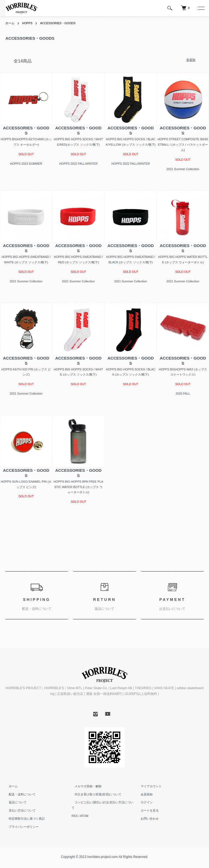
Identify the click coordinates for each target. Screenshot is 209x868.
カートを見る (146, 810)
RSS (75, 810)
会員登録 (143, 794)
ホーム (10, 23)
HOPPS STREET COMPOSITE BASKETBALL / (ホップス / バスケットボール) (183, 145)
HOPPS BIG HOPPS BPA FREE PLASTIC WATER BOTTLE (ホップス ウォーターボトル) (78, 487)
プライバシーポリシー (20, 827)
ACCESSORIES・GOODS (62, 23)
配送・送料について (19, 794)
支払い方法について (19, 810)
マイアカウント (148, 786)
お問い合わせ (146, 819)
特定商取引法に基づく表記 (23, 819)
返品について (14, 802)
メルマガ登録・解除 (85, 786)
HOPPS (29, 23)
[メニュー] (201, 8)
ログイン (143, 802)
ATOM (84, 810)
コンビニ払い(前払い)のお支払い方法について (102, 802)
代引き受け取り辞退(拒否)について (95, 794)
